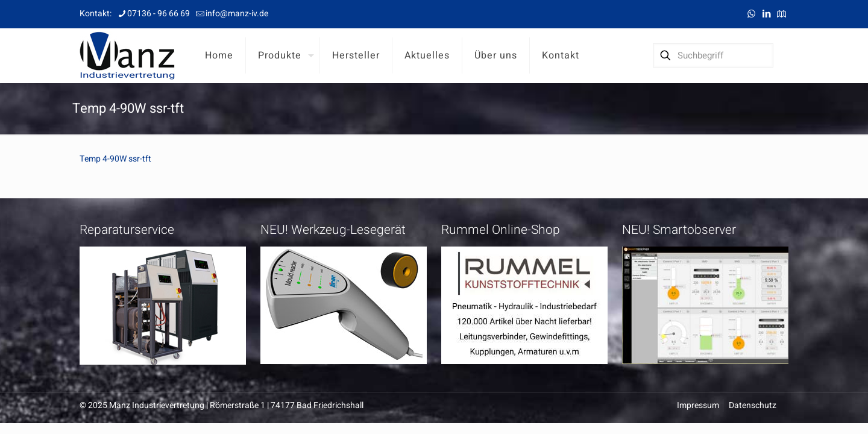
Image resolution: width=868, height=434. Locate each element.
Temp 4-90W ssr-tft (115, 159)
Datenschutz (753, 405)
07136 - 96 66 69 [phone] (159, 14)
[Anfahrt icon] (782, 14)
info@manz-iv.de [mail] (237, 14)
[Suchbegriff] (713, 55)
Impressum (698, 405)
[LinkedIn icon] (766, 14)
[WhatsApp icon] (751, 14)
